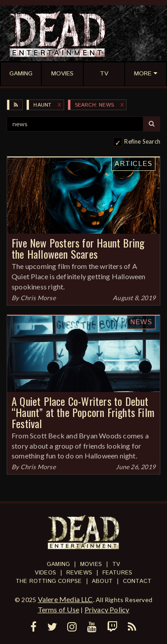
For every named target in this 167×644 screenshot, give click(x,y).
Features (118, 573)
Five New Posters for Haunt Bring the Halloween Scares (78, 248)
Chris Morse (38, 298)
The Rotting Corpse (49, 581)
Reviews (79, 573)
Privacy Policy (107, 609)
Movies (91, 564)
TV (116, 564)
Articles (133, 164)
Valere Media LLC (65, 599)
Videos (45, 573)
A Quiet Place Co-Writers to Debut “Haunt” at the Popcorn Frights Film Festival (83, 412)
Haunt (42, 105)
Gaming (58, 564)
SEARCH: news (94, 105)
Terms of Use (59, 609)
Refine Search (142, 141)
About (102, 581)
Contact (137, 581)
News (141, 322)
